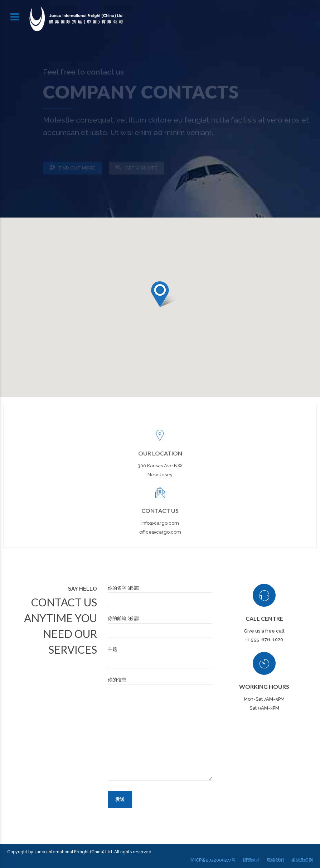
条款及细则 (302, 860)
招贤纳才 (251, 860)
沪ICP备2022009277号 (213, 860)
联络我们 (276, 860)
